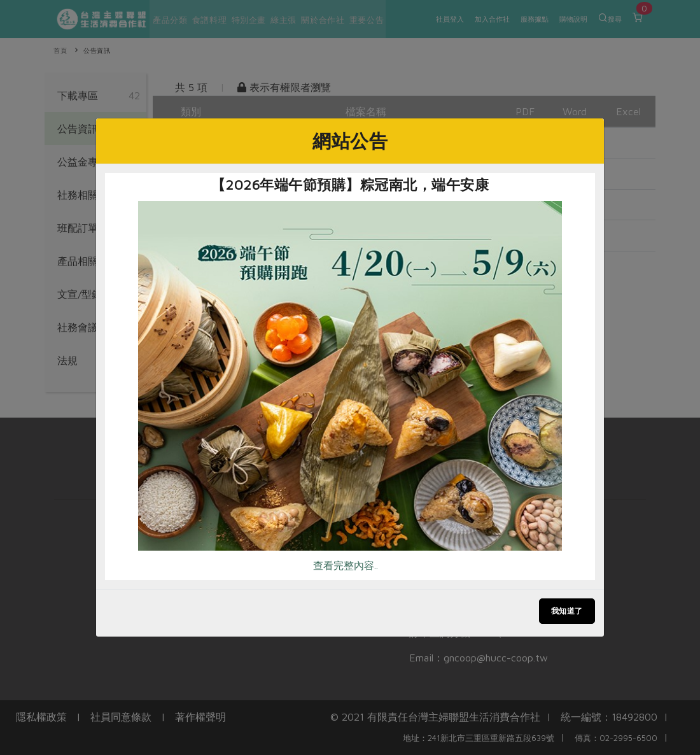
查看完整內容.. (346, 565)
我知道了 (567, 611)
